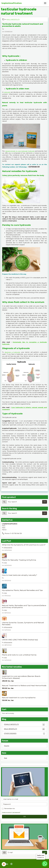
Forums (7, 746)
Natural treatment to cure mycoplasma (19, 698)
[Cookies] (4, 864)
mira (5, 563)
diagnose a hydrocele (12, 352)
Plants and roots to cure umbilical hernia (19, 655)
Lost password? (16, 812)
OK (45, 502)
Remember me (9, 809)
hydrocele (7, 92)
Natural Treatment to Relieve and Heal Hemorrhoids (24, 685)
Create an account (7, 812)
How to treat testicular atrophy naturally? (19, 575)
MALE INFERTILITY (13, 19)
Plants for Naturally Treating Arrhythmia (19, 560)
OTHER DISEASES (24, 733)
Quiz (5, 758)
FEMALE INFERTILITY (24, 724)
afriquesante (8, 547)
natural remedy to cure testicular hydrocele (20, 151)
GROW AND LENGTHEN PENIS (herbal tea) (20, 640)
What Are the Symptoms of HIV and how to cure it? (24, 545)
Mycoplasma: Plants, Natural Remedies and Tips (22, 590)
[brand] (12, 3)
